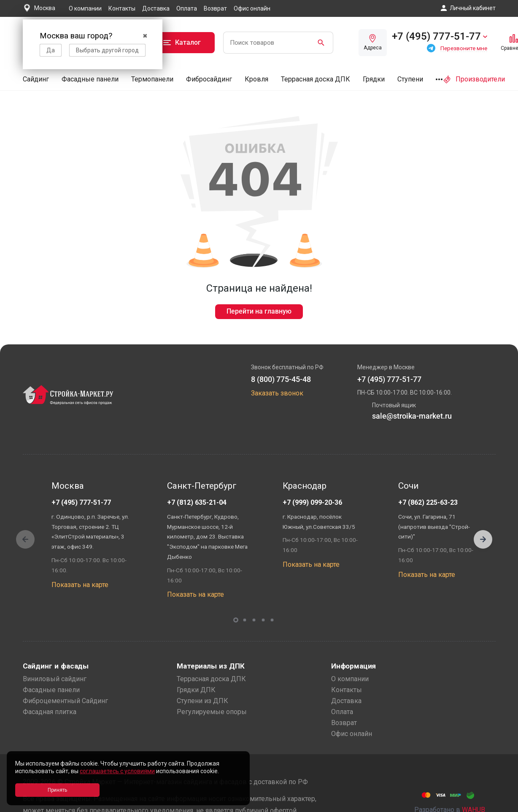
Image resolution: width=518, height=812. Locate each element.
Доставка (156, 8)
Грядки (374, 79)
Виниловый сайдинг (55, 679)
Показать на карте (80, 585)
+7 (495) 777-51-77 (81, 502)
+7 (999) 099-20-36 (312, 502)
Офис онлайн (252, 8)
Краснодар (305, 486)
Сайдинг (36, 79)
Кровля (256, 79)
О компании (85, 8)
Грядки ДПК (196, 690)
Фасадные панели (90, 79)
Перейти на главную (259, 311)
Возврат (215, 8)
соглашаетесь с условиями (117, 771)
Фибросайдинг (209, 79)
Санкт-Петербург (202, 486)
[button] (483, 539)
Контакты (122, 8)
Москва (68, 486)
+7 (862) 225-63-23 (428, 502)
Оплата (187, 8)
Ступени (410, 79)
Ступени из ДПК (202, 701)
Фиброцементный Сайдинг (65, 701)
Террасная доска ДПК (316, 79)
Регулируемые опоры (212, 712)
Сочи (408, 486)
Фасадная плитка (50, 712)
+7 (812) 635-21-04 (197, 502)
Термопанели (152, 79)
